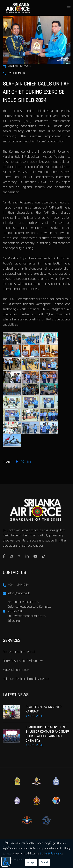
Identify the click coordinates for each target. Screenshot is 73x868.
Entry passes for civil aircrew (23, 661)
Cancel (44, 863)
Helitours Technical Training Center (26, 679)
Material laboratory (16, 670)
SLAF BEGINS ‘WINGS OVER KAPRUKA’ (44, 709)
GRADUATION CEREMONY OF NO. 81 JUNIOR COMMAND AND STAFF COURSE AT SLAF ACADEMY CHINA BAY (47, 734)
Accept (31, 863)
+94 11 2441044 (18, 585)
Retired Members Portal (19, 652)
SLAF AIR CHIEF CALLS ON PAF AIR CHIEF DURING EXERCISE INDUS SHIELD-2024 (36, 92)
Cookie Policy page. (51, 854)
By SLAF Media (14, 73)
